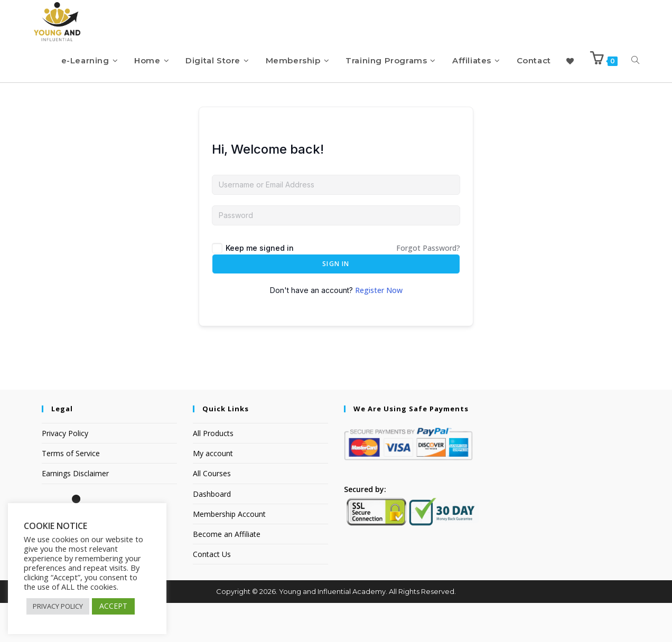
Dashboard (212, 533)
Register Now (379, 329)
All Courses (212, 512)
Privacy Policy (65, 472)
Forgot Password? (428, 287)
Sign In (336, 303)
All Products (213, 472)
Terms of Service (71, 492)
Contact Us (212, 593)
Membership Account (229, 553)
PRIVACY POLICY (58, 606)
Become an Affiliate (227, 573)
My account (213, 492)
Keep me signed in (260, 287)
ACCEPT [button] (113, 606)
